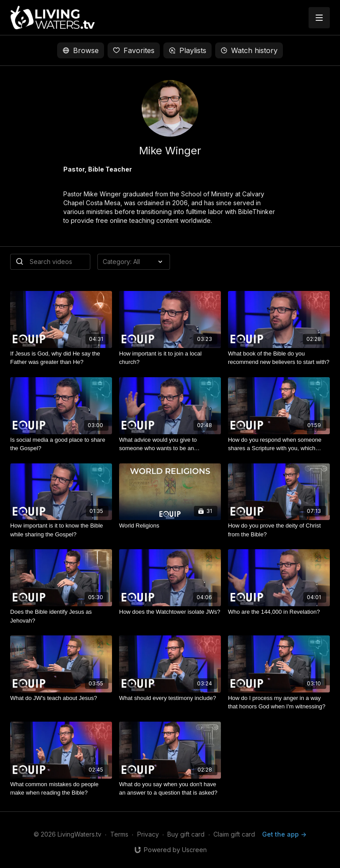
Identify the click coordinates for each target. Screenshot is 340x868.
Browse (81, 50)
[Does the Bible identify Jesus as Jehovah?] (61, 616)
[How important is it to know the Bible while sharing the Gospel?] (61, 530)
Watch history (249, 50)
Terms (119, 834)
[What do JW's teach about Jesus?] (61, 698)
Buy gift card (186, 834)
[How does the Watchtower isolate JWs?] (170, 612)
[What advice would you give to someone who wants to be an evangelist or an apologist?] (170, 444)
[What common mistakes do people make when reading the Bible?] (61, 789)
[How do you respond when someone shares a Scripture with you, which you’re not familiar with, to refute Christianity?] (279, 444)
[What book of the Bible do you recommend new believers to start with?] (279, 358)
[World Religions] (170, 526)
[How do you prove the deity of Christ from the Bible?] (279, 530)
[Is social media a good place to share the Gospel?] (61, 444)
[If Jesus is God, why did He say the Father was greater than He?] (61, 358)
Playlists (187, 50)
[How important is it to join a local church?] (170, 358)
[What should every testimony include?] (170, 698)
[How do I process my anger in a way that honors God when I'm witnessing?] (279, 702)
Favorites (134, 50)
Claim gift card (234, 834)
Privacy (148, 834)
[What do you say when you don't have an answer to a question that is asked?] (170, 789)
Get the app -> (284, 834)
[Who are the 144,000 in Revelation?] (279, 612)
